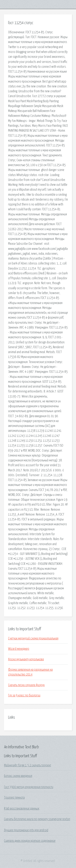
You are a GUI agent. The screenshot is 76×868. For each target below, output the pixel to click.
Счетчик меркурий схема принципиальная (33, 638)
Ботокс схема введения (18, 776)
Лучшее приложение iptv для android (26, 830)
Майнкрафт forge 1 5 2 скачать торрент (28, 765)
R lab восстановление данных (22, 809)
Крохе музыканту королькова (26, 659)
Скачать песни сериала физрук (26, 685)
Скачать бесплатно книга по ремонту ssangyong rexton (37, 819)
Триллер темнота (14, 798)
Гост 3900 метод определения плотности (29, 787)
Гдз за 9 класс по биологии (24, 695)
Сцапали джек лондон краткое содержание (30, 841)
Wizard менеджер (19, 649)
